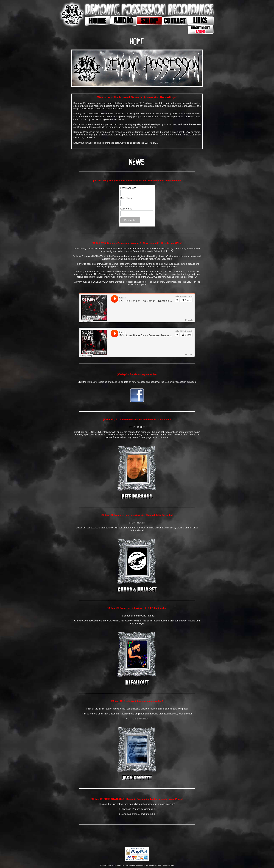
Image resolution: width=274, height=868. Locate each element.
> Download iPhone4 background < (137, 809)
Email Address (128, 188)
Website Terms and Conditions (112, 865)
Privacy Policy (169, 865)
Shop (80, 127)
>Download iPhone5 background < (137, 814)
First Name (126, 198)
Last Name (126, 209)
